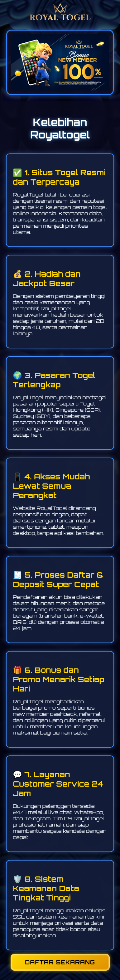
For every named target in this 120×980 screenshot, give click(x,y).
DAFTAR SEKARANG (60, 962)
